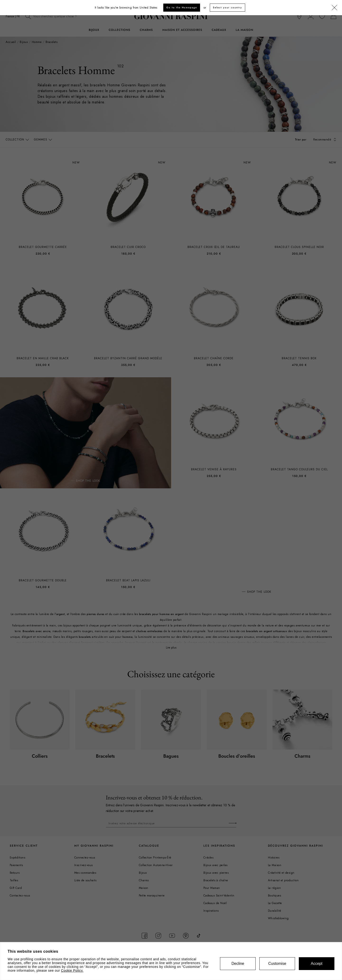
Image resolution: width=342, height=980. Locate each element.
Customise (277, 964)
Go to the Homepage (182, 7)
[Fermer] (334, 8)
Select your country (227, 7)
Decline (238, 964)
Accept (317, 964)
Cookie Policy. (72, 971)
